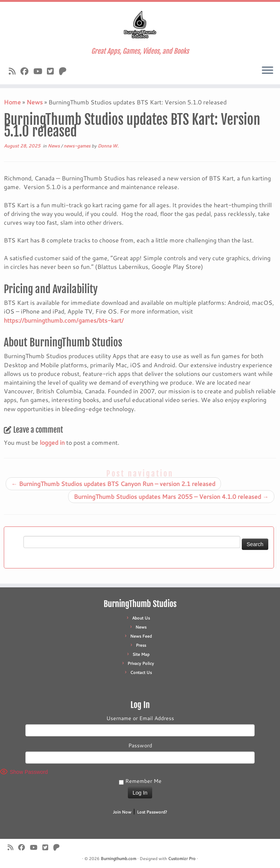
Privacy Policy (141, 663)
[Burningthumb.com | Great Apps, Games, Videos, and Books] (140, 25)
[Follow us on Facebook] (27, 71)
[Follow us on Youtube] (40, 71)
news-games (78, 146)
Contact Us (141, 672)
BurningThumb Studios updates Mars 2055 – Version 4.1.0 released (171, 496)
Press (141, 645)
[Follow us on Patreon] (65, 71)
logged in (52, 442)
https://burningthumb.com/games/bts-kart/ (64, 320)
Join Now (122, 812)
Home (12, 102)
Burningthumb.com (118, 859)
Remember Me (140, 781)
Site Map (141, 654)
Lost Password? (152, 812)
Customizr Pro (182, 859)
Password (140, 745)
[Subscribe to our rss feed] (15, 71)
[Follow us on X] (53, 71)
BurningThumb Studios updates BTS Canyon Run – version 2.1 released (113, 484)
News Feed (141, 636)
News (35, 102)
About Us (141, 618)
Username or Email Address (140, 718)
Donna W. (108, 146)
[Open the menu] (268, 71)
